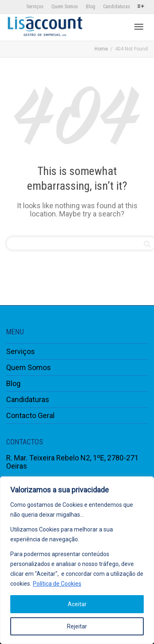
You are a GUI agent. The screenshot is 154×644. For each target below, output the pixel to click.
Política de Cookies (57, 584)
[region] (77, 560)
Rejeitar (77, 626)
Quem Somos (65, 7)
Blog (91, 7)
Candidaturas (117, 7)
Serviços (35, 7)
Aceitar (77, 604)
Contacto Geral (30, 415)
